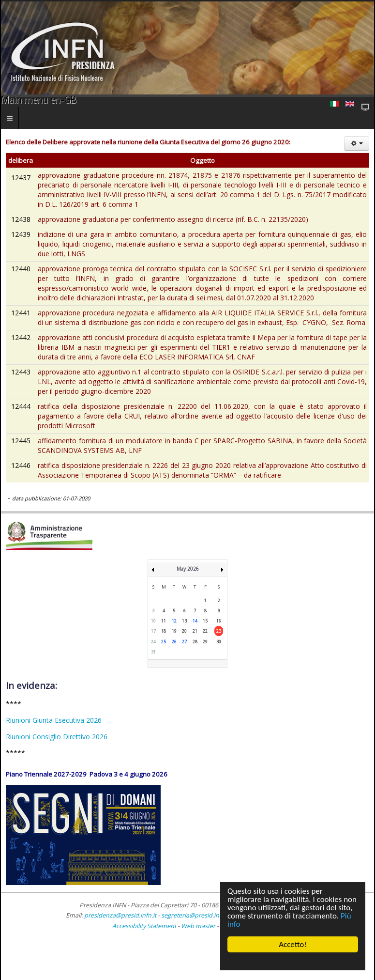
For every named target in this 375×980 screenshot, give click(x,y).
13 (184, 621)
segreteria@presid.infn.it (195, 915)
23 (219, 631)
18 (164, 631)
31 (153, 652)
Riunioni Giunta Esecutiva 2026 (54, 720)
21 (195, 631)
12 (174, 621)
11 (164, 621)
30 (219, 642)
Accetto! (293, 944)
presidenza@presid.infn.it (120, 915)
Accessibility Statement (144, 926)
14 (195, 621)
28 (195, 642)
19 (174, 631)
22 (205, 631)
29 (205, 642)
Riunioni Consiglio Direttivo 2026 (57, 737)
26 (174, 642)
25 (164, 642)
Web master (198, 926)
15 (205, 621)
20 (184, 631)
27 (184, 642)
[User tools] (357, 143)
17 (153, 631)
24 (153, 642)
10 (153, 621)
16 (219, 621)
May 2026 (188, 569)
